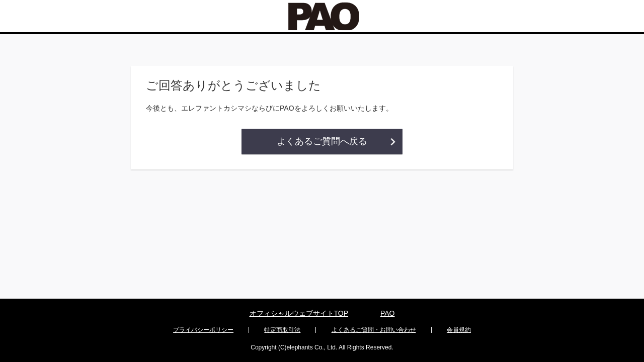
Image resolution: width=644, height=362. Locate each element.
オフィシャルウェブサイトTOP (299, 313)
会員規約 (459, 330)
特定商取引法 (282, 330)
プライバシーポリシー (203, 330)
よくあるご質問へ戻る (322, 141)
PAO (388, 313)
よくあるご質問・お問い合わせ (374, 330)
